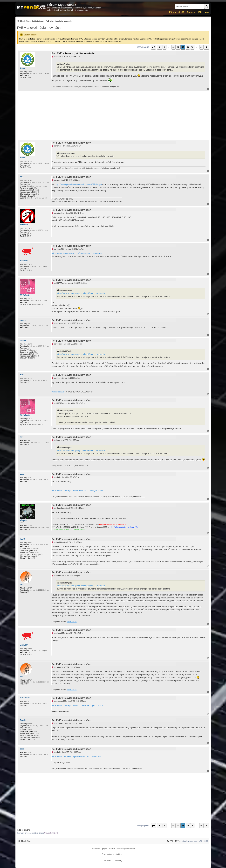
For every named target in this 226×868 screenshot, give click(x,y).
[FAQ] (170, 841)
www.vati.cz (72, 622)
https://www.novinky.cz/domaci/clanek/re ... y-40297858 (77, 705)
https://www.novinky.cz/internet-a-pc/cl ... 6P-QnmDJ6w (77, 490)
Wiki (200, 12)
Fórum (172, 12)
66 (173, 47)
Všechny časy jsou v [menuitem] (195, 841)
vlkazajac (24, 520)
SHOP (181, 12)
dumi (22, 375)
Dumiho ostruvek (58, 392)
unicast (23, 341)
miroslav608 (25, 698)
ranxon (23, 320)
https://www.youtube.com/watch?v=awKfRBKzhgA (78, 184)
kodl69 (23, 539)
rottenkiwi (24, 225)
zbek (22, 474)
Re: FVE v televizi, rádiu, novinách (74, 53)
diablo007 (24, 261)
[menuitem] (44, 21)
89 (201, 47)
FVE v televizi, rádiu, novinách (39, 28)
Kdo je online (24, 830)
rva (21, 177)
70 (192, 47)
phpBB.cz (119, 854)
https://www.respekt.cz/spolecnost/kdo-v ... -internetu (76, 756)
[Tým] (178, 841)
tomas (23, 68)
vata (22, 585)
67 (178, 47)
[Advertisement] (113, 116)
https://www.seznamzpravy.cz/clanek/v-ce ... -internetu (77, 253)
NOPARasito (25, 295)
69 (188, 47)
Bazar (190, 12)
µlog (207, 12)
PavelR (23, 720)
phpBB (105, 849)
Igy (21, 437)
